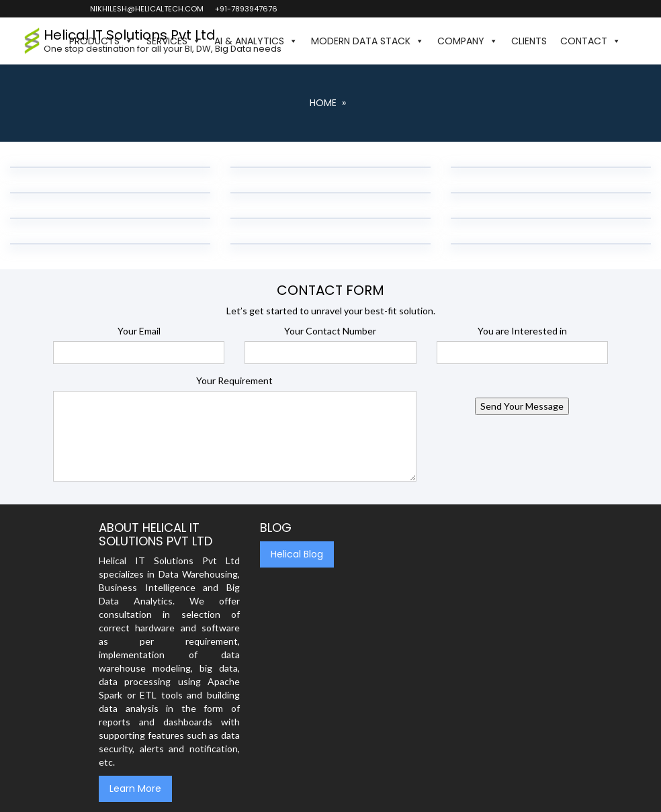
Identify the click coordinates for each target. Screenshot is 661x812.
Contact (590, 41)
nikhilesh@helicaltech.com (146, 9)
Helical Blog (297, 554)
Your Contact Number (330, 331)
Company (468, 41)
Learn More (135, 788)
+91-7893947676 (246, 9)
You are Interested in (522, 331)
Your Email (139, 331)
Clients (529, 41)
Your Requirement (234, 380)
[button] (634, 41)
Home (323, 103)
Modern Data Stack (367, 41)
